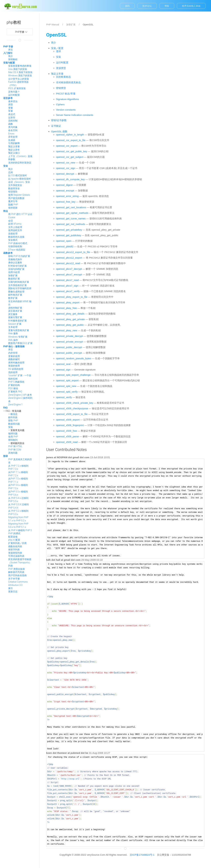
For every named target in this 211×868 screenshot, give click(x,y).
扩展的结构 (14, 385)
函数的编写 (14, 359)
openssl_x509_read (67, 442)
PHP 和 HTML (15, 446)
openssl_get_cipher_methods (72, 213)
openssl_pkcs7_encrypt (69, 274)
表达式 (12, 114)
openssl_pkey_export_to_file (72, 297)
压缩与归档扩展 (16, 269)
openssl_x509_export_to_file (72, 414)
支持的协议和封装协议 (20, 163)
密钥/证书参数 (59, 120)
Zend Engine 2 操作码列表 (20, 400)
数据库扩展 (14, 279)
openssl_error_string (67, 196)
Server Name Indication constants (75, 115)
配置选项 (13, 537)
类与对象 (13, 127)
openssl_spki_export (67, 380)
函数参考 (8, 253)
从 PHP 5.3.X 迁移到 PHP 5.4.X (18, 506)
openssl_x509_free (67, 431)
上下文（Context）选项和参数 (20, 158)
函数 (11, 124)
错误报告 (13, 192)
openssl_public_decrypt (69, 347)
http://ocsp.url (70, 779)
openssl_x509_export (68, 420)
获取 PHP (13, 421)
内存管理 (13, 353)
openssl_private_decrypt (69, 336)
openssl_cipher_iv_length (70, 135)
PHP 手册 (8, 47)
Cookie (12, 217)
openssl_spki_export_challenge (73, 375)
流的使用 (13, 372)
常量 (11, 111)
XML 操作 (13, 340)
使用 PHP (13, 437)
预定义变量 (14, 146)
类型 (11, 105)
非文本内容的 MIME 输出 (20, 303)
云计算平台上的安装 (19, 79)
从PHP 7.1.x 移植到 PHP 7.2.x (18, 474)
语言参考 (8, 98)
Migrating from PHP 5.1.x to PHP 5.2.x (18, 519)
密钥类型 (61, 88)
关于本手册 (14, 579)
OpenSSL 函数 (59, 131)
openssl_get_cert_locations (71, 207)
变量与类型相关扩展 (19, 330)
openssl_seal (63, 364)
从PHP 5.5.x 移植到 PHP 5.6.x (18, 493)
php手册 (24, 32)
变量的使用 (14, 356)
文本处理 (13, 327)
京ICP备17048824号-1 (142, 855)
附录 (6, 456)
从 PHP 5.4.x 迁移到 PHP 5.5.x (18, 500)
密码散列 (13, 440)
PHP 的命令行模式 (18, 243)
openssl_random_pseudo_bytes (74, 358)
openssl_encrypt (65, 191)
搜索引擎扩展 (15, 317)
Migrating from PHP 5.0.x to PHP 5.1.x (18, 525)
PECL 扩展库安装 (17, 88)
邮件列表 (13, 417)
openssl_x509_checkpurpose (72, 408)
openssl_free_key (66, 202)
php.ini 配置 (14, 540)
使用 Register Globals (19, 195)
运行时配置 (14, 95)
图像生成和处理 (16, 292)
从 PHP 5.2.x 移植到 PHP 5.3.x (18, 513)
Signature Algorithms (67, 99)
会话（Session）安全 (19, 182)
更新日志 (13, 592)
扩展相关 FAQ (15, 392)
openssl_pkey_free (66, 308)
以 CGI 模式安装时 (18, 175)
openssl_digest (64, 185)
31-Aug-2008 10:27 (99, 753)
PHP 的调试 (14, 533)
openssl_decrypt (65, 174)
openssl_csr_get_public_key (72, 151)
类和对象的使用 (16, 363)
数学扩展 (13, 298)
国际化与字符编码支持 (20, 288)
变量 (11, 108)
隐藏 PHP (13, 205)
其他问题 (13, 453)
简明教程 (13, 59)
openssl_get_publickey (69, 235)
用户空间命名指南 (17, 575)
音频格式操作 (15, 259)
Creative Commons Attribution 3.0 (18, 583)
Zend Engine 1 (15, 405)
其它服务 (13, 314)
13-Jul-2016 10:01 (100, 457)
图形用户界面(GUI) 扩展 (20, 343)
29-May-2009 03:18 (92, 560)
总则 (11, 172)
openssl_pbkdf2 (65, 246)
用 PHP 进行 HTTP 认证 (20, 214)
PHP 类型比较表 (17, 569)
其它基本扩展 (15, 311)
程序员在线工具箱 (191, 6)
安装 (11, 427)
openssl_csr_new (66, 163)
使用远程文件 (15, 230)
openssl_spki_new (66, 386)
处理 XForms (15, 224)
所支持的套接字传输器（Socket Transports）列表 (20, 562)
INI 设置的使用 (16, 369)
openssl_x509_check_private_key (75, 403)
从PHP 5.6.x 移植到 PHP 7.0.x (18, 487)
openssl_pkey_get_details (70, 314)
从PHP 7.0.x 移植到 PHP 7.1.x (18, 480)
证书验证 (56, 126)
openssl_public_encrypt (69, 353)
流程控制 (13, 121)
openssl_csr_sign (66, 168)
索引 (11, 588)
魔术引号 (13, 201)
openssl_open (64, 241)
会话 (11, 221)
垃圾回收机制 (15, 246)
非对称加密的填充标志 (68, 82)
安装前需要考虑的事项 (20, 66)
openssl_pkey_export (68, 302)
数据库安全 (14, 188)
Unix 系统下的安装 (18, 69)
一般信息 (13, 414)
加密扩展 (13, 276)
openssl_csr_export (67, 146)
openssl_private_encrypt (69, 342)
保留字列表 (14, 550)
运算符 (12, 118)
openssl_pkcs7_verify (68, 291)
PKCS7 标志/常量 (66, 94)
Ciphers (60, 104)
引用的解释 (14, 143)
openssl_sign (63, 370)
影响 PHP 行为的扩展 (19, 256)
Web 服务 (13, 333)
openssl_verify (64, 397)
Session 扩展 (15, 324)
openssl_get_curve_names (71, 218)
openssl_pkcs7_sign (67, 286)
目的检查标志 (63, 77)
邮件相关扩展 (15, 295)
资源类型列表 (15, 553)
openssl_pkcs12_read (68, 263)
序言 (11, 50)
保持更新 (13, 208)
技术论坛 (147, 6)
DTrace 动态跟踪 (17, 250)
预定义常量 (57, 74)
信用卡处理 (14, 272)
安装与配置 (9, 63)
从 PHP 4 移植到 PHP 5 (20, 530)
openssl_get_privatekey (69, 230)
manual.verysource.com (26, 5)
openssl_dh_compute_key (70, 179)
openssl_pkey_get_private (70, 319)
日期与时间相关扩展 (19, 282)
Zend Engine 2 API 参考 (20, 395)
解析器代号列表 (16, 572)
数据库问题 (14, 424)
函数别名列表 (15, 546)
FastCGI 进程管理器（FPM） (18, 84)
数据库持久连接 (16, 237)
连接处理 (13, 234)
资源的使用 (14, 366)
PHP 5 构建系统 (16, 382)
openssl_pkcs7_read (67, 280)
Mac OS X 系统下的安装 (20, 72)
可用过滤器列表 (16, 556)
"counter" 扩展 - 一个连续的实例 (20, 377)
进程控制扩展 (15, 308)
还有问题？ (14, 92)
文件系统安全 (15, 185)
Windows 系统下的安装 (20, 76)
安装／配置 (57, 48)
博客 (167, 6)
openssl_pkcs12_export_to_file (73, 252)
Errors (11, 134)
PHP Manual (53, 25)
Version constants (66, 110)
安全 (6, 166)
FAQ (5, 408)
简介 (11, 56)
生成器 (12, 140)
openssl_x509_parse (67, 436)
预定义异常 (14, 150)
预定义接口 (14, 153)
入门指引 (8, 53)
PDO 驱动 (13, 388)
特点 (6, 211)
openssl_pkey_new (67, 330)
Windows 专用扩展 (18, 337)
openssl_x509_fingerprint (70, 425)
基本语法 (13, 101)
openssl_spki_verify (67, 392)
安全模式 (13, 240)
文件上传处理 (15, 227)
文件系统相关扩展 (17, 285)
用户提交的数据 (16, 198)
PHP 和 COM (15, 450)
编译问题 (13, 434)
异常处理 (13, 137)
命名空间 (13, 130)
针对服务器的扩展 (17, 321)
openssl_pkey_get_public (70, 325)
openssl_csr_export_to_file (71, 140)
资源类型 (61, 68)
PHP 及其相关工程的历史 (20, 461)
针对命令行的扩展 (17, 266)
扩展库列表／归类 (17, 543)
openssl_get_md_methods (71, 224)
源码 (127, 6)
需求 (59, 51)
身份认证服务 (15, 263)
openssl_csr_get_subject (70, 157)
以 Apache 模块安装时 (20, 179)
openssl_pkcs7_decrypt (69, 269)
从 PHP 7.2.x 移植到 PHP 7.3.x (18, 467)
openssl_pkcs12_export (69, 258)
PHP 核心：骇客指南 (14, 346)
